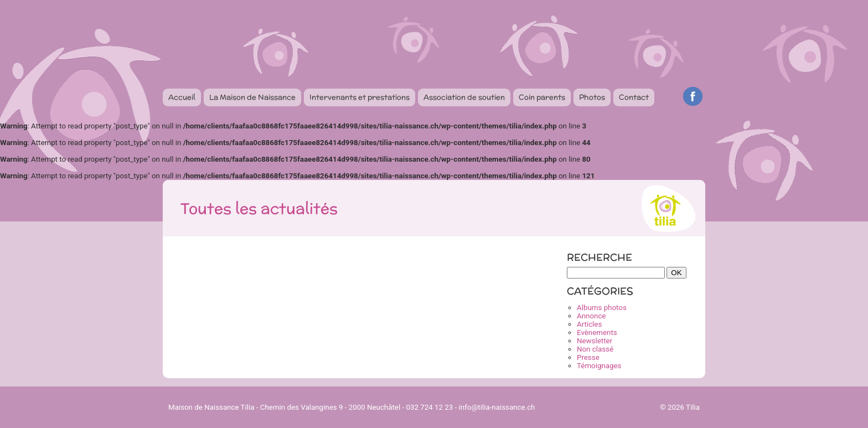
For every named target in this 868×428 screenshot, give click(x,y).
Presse (588, 357)
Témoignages (599, 366)
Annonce (591, 316)
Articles (589, 324)
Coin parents (542, 97)
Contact (634, 97)
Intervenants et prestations (360, 97)
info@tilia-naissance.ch (497, 407)
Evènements (597, 332)
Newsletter (595, 341)
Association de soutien (464, 97)
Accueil (182, 97)
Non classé (595, 349)
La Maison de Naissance (252, 97)
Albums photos (602, 308)
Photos (592, 97)
